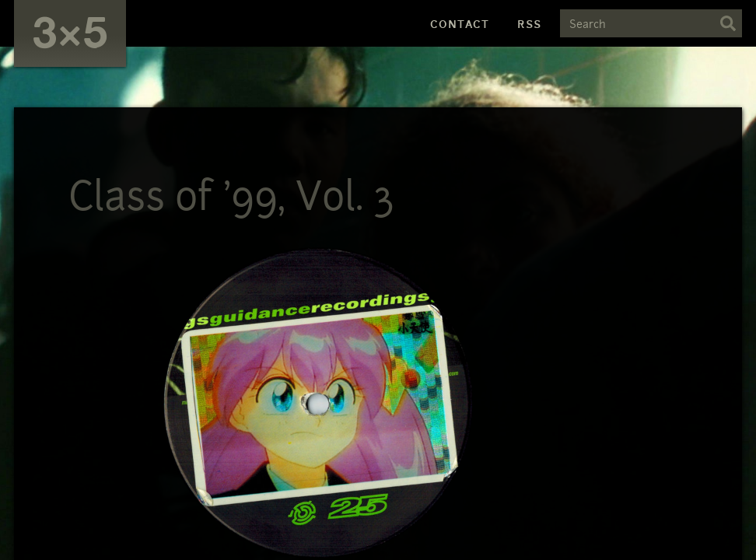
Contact (460, 24)
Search (728, 23)
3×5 (70, 31)
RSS (529, 24)
